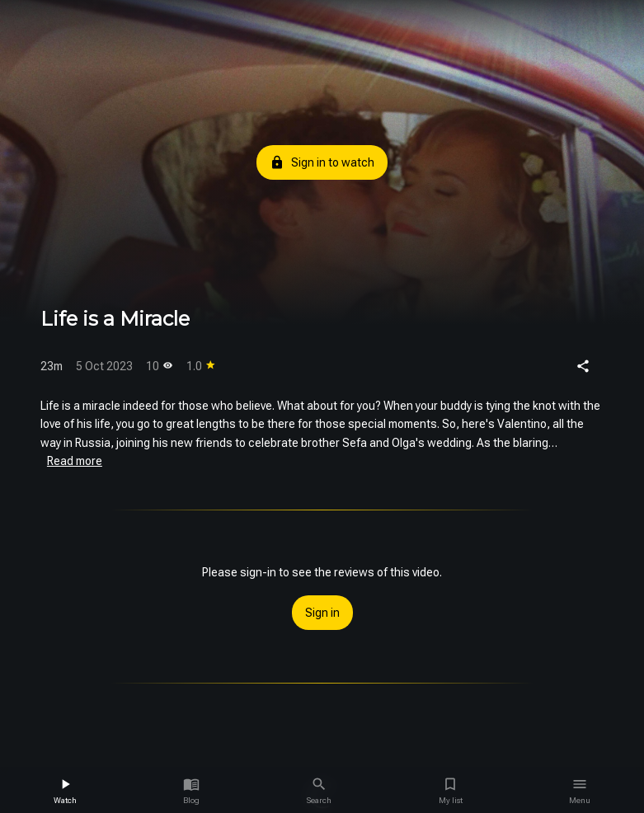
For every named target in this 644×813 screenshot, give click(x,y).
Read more (75, 461)
